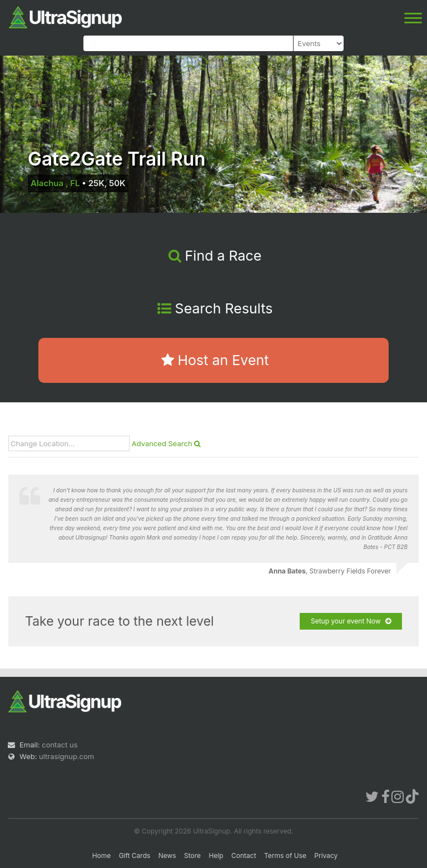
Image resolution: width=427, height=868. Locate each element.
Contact (244, 855)
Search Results (215, 308)
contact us (59, 745)
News (167, 855)
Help (216, 855)
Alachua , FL (55, 183)
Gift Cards (135, 855)
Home (102, 855)
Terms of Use (285, 855)
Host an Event (215, 360)
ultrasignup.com (66, 756)
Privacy (326, 855)
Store (192, 855)
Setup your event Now (351, 621)
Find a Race (215, 256)
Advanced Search (167, 443)
